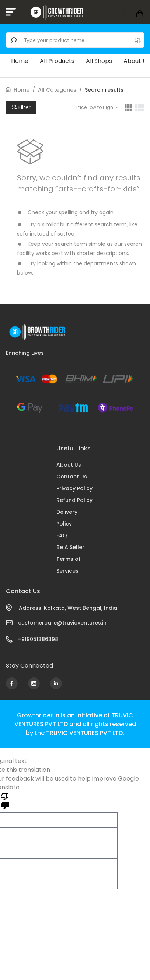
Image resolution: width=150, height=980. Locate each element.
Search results (104, 90)
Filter (21, 107)
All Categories (57, 90)
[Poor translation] (5, 801)
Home (20, 61)
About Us (137, 61)
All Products (57, 61)
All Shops (99, 61)
